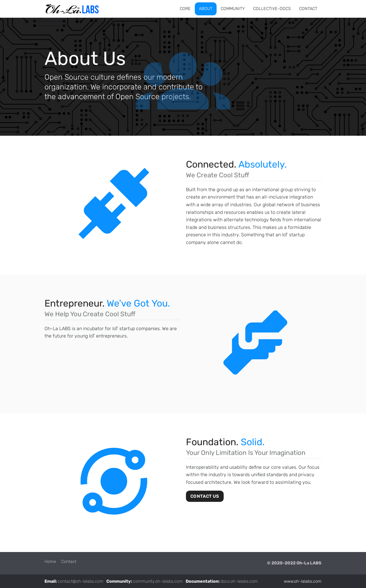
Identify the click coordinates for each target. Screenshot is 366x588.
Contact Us (205, 496)
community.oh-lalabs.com (158, 581)
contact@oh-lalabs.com (81, 581)
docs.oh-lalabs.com (239, 581)
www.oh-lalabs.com (303, 581)
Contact (69, 562)
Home (50, 562)
